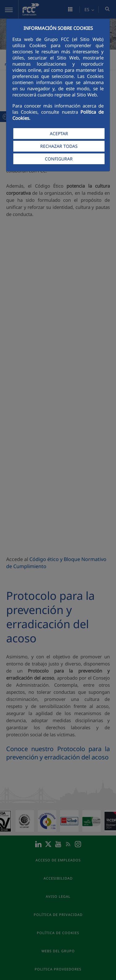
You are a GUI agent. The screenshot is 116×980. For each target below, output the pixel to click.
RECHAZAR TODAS (59, 146)
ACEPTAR (59, 134)
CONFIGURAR (59, 159)
